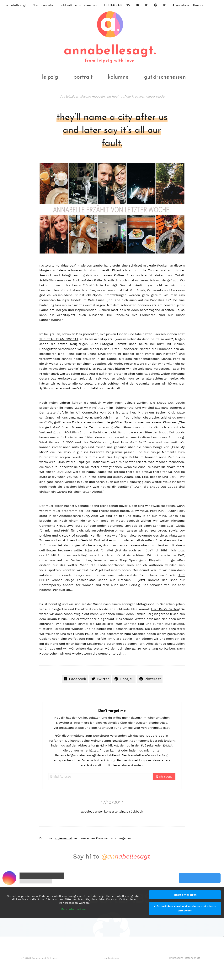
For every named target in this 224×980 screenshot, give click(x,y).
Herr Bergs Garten (165, 609)
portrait (83, 77)
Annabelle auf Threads (188, 5)
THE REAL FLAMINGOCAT (59, 339)
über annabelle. (43, 5)
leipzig (50, 77)
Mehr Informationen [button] (74, 909)
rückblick (136, 811)
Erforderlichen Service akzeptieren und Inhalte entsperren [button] (185, 908)
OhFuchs (52, 958)
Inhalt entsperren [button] (185, 895)
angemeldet (64, 838)
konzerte (111, 811)
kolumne (118, 77)
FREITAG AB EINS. (117, 5)
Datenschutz (193, 958)
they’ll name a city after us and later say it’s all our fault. (112, 131)
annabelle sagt (16, 5)
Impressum (176, 958)
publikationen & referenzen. (79, 5)
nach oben (111, 958)
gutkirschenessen (165, 77)
